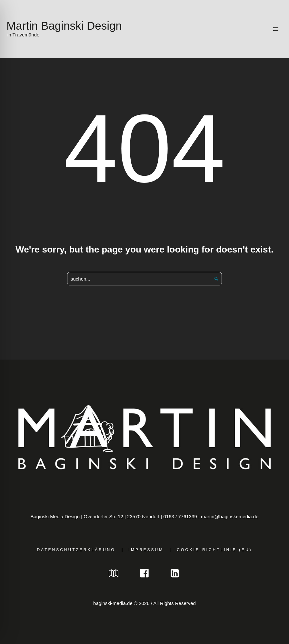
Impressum (146, 550)
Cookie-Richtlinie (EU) (214, 550)
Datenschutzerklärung (76, 550)
